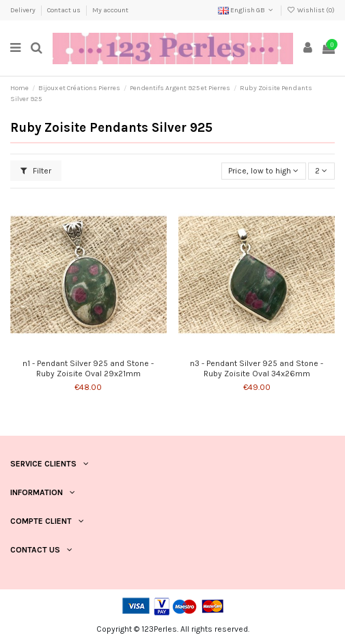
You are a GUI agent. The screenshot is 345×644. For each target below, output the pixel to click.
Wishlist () (311, 10)
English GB (247, 10)
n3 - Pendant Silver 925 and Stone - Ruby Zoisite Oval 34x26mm (257, 368)
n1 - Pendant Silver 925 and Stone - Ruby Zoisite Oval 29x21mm (88, 368)
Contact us (65, 10)
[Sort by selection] (264, 171)
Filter (36, 171)
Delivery (24, 10)
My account (110, 10)
